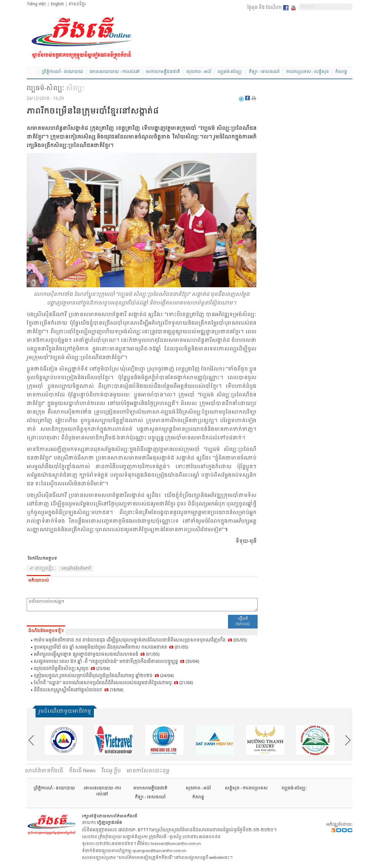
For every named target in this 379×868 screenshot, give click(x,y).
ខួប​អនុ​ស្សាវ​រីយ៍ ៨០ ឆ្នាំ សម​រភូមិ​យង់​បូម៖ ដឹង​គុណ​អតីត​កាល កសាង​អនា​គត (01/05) (111, 647)
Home (33, 72)
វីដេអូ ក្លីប (111, 771)
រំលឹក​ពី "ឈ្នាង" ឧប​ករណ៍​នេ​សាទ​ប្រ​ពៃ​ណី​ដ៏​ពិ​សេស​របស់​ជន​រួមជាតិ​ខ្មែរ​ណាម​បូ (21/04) (113, 683)
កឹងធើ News (82, 771)
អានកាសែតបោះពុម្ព (148, 771)
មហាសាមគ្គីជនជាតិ (163, 72)
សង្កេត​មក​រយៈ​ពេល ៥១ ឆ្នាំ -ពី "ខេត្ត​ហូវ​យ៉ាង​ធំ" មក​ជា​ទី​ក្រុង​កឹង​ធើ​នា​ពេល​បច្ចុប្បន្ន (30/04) (116, 662)
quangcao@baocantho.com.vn (159, 851)
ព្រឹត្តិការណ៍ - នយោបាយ (62, 72)
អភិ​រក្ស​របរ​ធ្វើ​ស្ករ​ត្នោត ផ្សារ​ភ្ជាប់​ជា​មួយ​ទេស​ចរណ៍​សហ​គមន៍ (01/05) (97, 655)
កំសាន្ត (341, 72)
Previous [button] (31, 740)
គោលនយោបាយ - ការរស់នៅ (115, 72)
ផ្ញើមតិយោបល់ (243, 622)
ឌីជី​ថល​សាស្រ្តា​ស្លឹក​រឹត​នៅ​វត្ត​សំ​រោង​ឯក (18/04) (78, 690)
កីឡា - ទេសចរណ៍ (264, 72)
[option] (64, 740)
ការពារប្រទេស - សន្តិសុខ (307, 72)
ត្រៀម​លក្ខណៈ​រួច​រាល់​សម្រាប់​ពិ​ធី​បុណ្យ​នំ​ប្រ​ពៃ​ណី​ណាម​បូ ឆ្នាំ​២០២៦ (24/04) (104, 676)
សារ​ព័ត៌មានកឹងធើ (44, 771)
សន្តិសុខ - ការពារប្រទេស (246, 788)
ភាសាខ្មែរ (77, 4)
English (57, 4)
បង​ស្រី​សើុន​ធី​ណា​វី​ (76, 569)
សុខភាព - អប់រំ (199, 72)
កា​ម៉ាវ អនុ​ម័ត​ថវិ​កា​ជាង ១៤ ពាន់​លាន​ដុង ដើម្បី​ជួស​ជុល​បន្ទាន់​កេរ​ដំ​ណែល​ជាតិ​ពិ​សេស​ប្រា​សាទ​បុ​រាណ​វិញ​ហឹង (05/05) (140, 640)
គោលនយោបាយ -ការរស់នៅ (102, 791)
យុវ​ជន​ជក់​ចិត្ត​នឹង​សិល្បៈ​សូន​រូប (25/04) (72, 669)
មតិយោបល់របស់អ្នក (142, 605)
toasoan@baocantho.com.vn (176, 844)
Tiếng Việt (36, 4)
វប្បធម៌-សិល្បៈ (230, 72)
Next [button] (348, 740)
